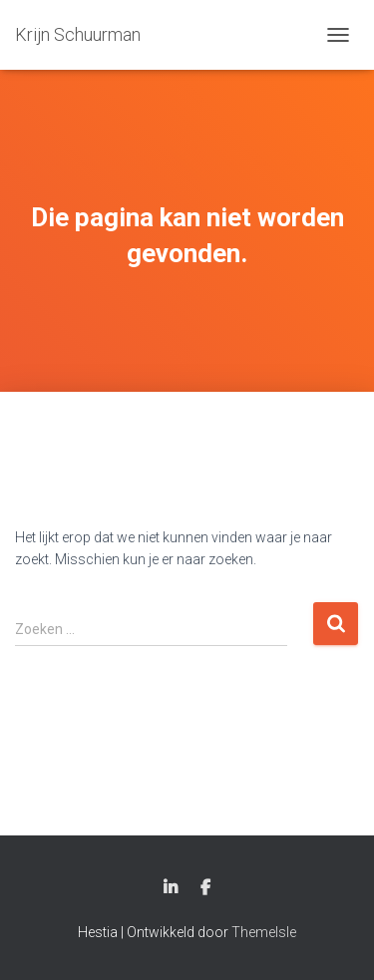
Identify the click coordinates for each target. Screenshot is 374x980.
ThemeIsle (264, 932)
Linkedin (171, 888)
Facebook (205, 888)
